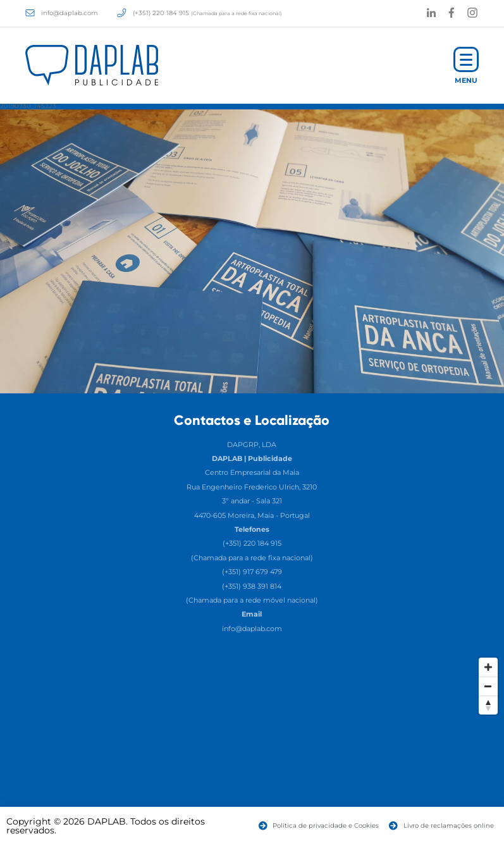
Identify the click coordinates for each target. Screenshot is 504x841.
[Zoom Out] (488, 686)
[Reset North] (488, 705)
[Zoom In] (488, 667)
